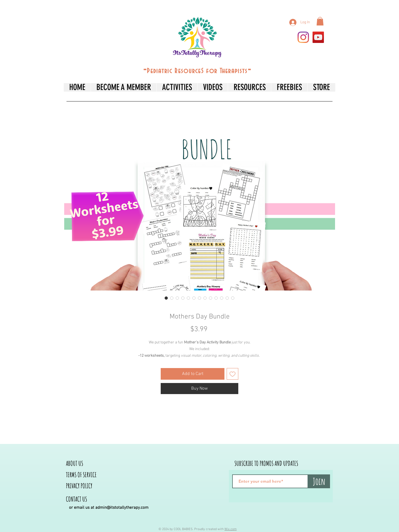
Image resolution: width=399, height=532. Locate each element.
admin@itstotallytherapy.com (122, 508)
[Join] (319, 481)
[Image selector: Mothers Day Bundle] (166, 298)
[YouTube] (318, 37)
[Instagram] (303, 37)
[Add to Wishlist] (232, 374)
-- (197, 70)
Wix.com (231, 529)
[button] (320, 21)
